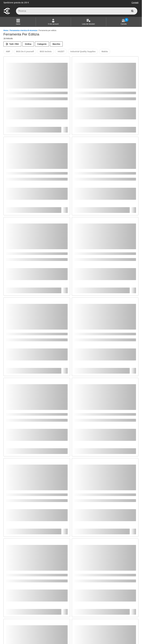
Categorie (42, 44)
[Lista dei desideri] (88, 22)
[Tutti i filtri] (12, 44)
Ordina (28, 44)
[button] (18, 22)
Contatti (135, 3)
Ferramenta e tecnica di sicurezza (23, 30)
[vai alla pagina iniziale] (7, 14)
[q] (77, 11)
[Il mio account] (53, 22)
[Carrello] (124, 22)
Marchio (56, 44)
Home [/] (6, 30)
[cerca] (132, 11)
